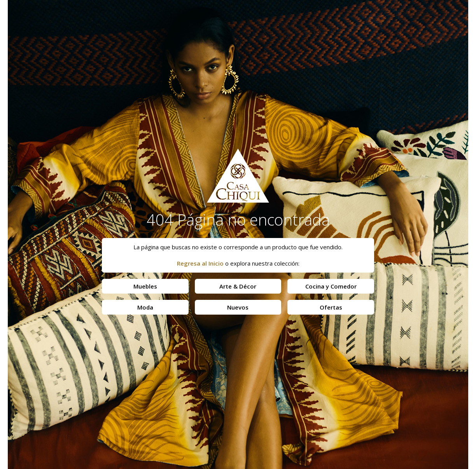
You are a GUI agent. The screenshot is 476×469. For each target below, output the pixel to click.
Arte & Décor (238, 286)
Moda (145, 307)
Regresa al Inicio (200, 263)
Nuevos (238, 307)
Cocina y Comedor (331, 286)
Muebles (145, 286)
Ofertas (331, 307)
